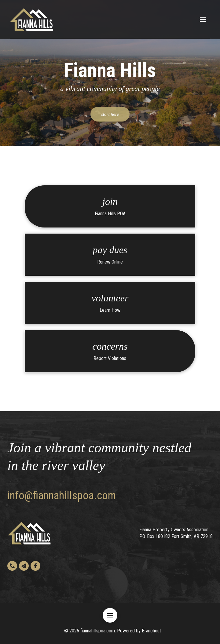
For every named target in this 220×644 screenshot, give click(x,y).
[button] (203, 20)
